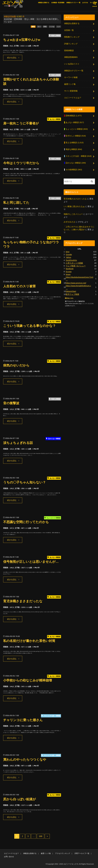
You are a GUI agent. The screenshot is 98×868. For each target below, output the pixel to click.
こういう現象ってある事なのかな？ (29, 326)
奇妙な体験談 (74, 149)
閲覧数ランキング (72, 37)
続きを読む (12, 58)
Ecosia (69, 272)
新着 (33, 27)
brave (68, 274)
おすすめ (85, 3)
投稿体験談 (69, 50)
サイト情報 (93, 3)
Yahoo (68, 257)
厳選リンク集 (70, 84)
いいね (52, 27)
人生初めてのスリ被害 (19, 286)
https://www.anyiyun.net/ (76, 283)
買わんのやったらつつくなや (25, 760)
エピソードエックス (71, 864)
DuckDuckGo (71, 260)
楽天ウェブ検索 (72, 294)
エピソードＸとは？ (73, 98)
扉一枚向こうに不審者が (21, 123)
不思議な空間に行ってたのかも (26, 522)
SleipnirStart (71, 291)
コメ (59, 27)
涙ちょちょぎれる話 (18, 443)
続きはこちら (69, 298)
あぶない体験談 (75, 122)
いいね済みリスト (72, 64)
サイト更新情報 (71, 91)
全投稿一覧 (69, 30)
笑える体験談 (74, 143)
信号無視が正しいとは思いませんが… (31, 562)
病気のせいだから (16, 365)
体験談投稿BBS (71, 57)
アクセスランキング (63, 853)
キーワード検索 (71, 77)
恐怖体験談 (73, 116)
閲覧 (45, 27)
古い (39, 27)
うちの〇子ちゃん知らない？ (24, 482)
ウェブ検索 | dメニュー (76, 266)
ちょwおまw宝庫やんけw (22, 40)
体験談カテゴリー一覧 (73, 3)
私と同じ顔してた (16, 203)
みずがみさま (69, 222)
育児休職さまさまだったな (23, 601)
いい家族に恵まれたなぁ (74, 206)
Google (69, 255)
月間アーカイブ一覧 (82, 853)
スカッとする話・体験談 (78, 156)
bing (68, 252)
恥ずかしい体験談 (76, 136)
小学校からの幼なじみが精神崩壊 (28, 680)
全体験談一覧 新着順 (58, 3)
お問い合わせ (9, 857)
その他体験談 (74, 170)
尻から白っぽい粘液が (20, 799)
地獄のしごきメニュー (73, 214)
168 (41, 836)
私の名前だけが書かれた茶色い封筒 (29, 641)
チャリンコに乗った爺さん (23, 720)
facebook (70, 269)
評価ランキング (71, 44)
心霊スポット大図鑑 (74, 263)
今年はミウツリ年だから (21, 163)
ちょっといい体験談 (77, 129)
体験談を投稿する (44, 3)
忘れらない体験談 (76, 163)
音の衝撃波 (11, 403)
